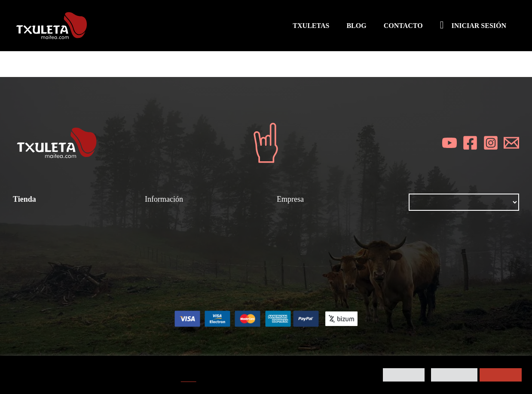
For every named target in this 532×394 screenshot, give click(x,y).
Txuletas (28, 219)
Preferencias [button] (404, 375)
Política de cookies (309, 265)
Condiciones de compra (54, 230)
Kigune (342, 345)
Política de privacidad (313, 253)
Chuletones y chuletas (183, 230)
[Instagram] (491, 143)
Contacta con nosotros (315, 277)
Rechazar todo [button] (454, 375)
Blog (284, 230)
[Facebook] (470, 143)
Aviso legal (295, 242)
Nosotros (292, 219)
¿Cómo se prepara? (179, 219)
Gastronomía (167, 242)
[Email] (511, 143)
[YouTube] (449, 143)
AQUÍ (189, 379)
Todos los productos (47, 242)
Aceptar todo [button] (501, 375)
